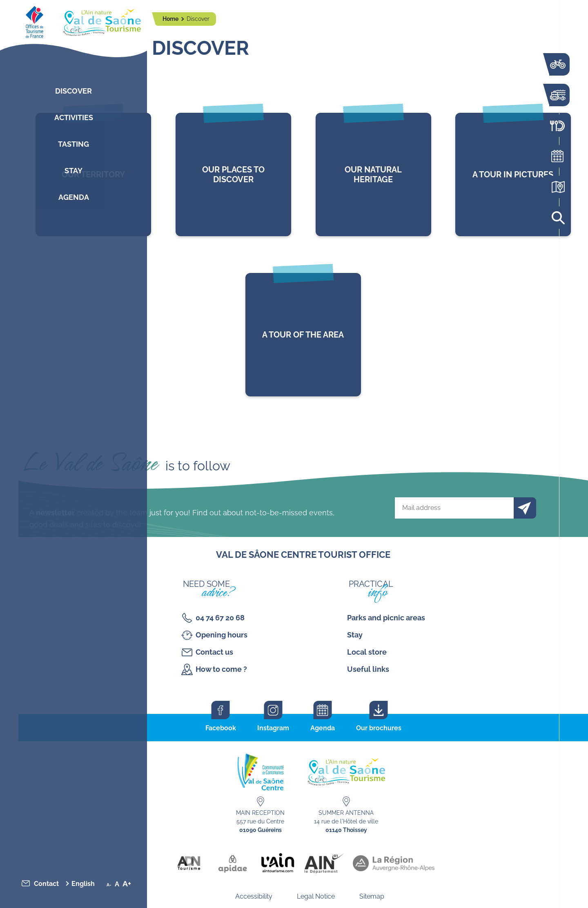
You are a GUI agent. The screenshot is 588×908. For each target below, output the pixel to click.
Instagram (273, 728)
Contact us (214, 652)
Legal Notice (316, 896)
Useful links (368, 669)
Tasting (73, 144)
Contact (46, 884)
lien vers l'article (233, 174)
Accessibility (254, 896)
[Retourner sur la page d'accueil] (73, 20)
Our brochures (379, 728)
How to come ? (221, 669)
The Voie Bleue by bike (557, 64)
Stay (73, 171)
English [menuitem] (83, 884)
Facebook (221, 728)
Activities (74, 117)
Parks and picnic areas (386, 618)
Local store (367, 652)
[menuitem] (85, 884)
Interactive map (557, 187)
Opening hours (222, 635)
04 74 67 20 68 (220, 618)
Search (557, 218)
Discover (73, 91)
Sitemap (372, 896)
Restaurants (557, 126)
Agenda (74, 197)
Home (171, 19)
